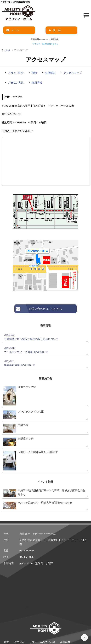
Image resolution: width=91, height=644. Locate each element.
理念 (34, 73)
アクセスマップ (73, 73)
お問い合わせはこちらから (45, 309)
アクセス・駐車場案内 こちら (46, 44)
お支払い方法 (16, 83)
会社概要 (50, 73)
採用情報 (37, 83)
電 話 (57, 30)
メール (15, 30)
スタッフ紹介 (16, 73)
